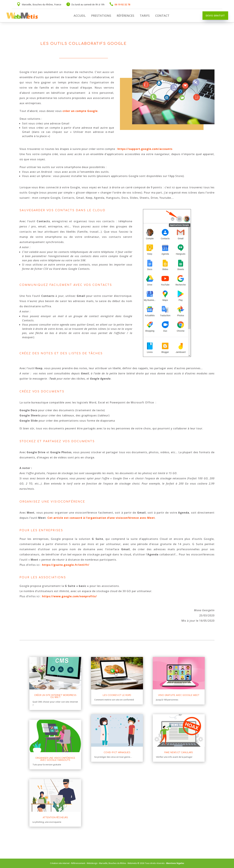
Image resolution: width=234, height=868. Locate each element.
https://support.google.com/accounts (145, 149)
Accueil (80, 16)
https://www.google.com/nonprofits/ (69, 596)
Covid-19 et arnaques (117, 753)
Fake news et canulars (179, 753)
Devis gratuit (215, 15)
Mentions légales (175, 863)
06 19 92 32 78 (122, 4)
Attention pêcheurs (55, 818)
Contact (162, 16)
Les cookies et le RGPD (117, 695)
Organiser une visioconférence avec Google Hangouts (55, 759)
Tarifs (145, 16)
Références (125, 16)
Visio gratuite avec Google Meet (179, 695)
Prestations (101, 16)
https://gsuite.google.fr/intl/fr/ (66, 565)
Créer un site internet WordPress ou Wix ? (55, 696)
